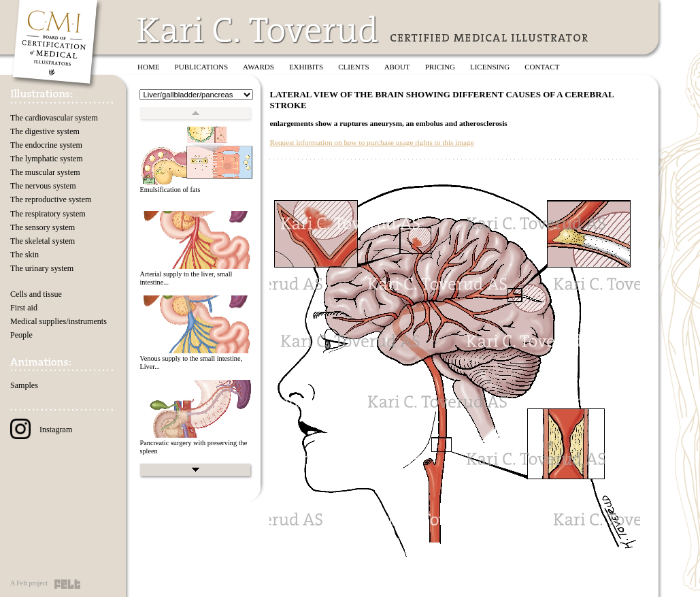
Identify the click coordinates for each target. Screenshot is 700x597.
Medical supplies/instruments (59, 321)
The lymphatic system (47, 159)
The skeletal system (43, 241)
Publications (202, 67)
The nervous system (43, 186)
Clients (353, 67)
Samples (24, 385)
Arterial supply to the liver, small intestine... (186, 278)
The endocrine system (46, 145)
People (21, 335)
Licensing (490, 67)
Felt (67, 584)
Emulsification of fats (170, 190)
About (397, 67)
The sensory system (43, 227)
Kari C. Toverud (259, 30)
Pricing (440, 67)
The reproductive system (51, 199)
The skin (24, 255)
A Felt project (29, 583)
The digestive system (45, 131)
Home (149, 67)
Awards (259, 67)
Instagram (41, 430)
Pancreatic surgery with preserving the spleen (193, 447)
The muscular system (45, 172)
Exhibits (306, 67)
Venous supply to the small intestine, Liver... (191, 363)
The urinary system (42, 268)
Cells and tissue (36, 294)
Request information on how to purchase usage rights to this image (371, 142)
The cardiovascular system (54, 118)
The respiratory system (48, 214)
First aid (24, 308)
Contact (542, 67)
